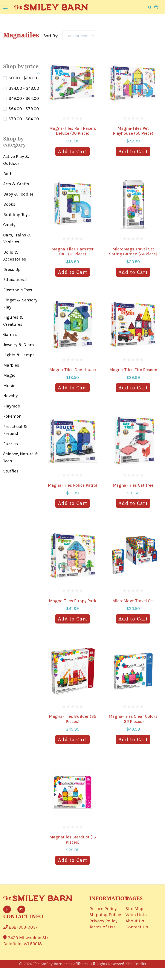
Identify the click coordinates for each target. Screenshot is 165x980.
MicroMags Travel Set (133, 601)
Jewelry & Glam (19, 345)
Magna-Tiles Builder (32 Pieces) (73, 719)
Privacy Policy (103, 921)
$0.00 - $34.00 (23, 78)
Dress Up (12, 269)
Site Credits (136, 964)
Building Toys (16, 215)
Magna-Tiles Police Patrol (73, 485)
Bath (8, 174)
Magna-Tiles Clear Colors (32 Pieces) (133, 719)
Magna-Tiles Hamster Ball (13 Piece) (73, 252)
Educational (15, 280)
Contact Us (137, 927)
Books (9, 204)
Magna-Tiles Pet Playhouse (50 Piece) (133, 131)
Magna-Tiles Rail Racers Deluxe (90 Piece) (73, 131)
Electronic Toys (18, 290)
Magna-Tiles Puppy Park (73, 601)
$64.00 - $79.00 (24, 109)
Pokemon (12, 416)
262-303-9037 (21, 927)
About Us (135, 921)
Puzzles (11, 444)
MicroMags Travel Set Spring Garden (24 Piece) (133, 252)
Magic (9, 375)
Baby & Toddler (18, 194)
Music (9, 386)
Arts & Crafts (16, 184)
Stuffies (11, 471)
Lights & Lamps (19, 355)
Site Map (134, 909)
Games (10, 334)
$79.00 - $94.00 (24, 119)
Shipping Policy (105, 915)
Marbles (11, 365)
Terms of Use (103, 927)
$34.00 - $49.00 (24, 88)
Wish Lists (136, 915)
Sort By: (51, 36)
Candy (9, 225)
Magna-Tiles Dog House (73, 370)
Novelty (10, 396)
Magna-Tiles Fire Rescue (133, 370)
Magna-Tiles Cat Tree (133, 485)
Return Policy (103, 909)
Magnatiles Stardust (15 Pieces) (73, 840)
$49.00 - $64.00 (24, 98)
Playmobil (13, 406)
